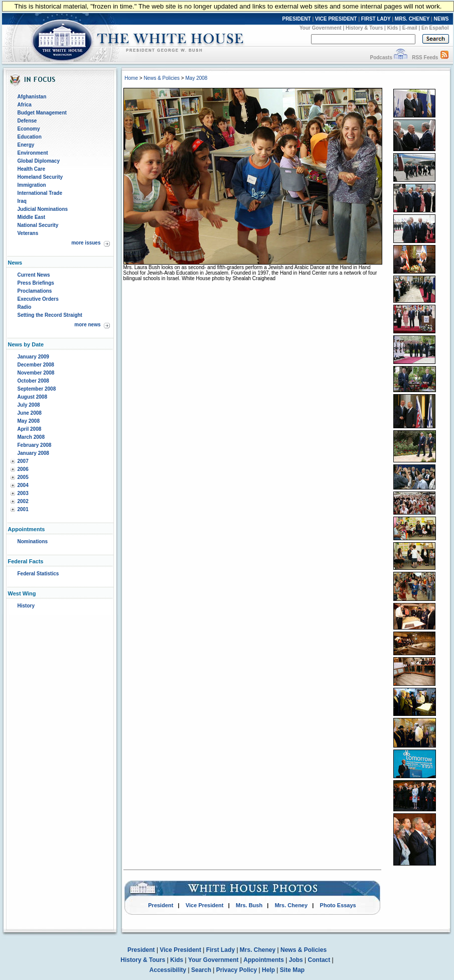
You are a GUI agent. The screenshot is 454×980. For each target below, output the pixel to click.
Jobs (296, 960)
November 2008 (36, 373)
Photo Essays (338, 905)
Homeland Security (40, 177)
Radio (25, 307)
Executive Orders (38, 299)
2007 (23, 461)
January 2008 (33, 453)
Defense (27, 121)
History (26, 606)
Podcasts (381, 57)
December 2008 (36, 365)
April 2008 (30, 429)
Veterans (28, 233)
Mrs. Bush (249, 905)
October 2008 (33, 381)
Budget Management (42, 113)
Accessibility (168, 970)
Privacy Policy (237, 970)
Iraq (22, 201)
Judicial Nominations (43, 209)
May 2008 (29, 421)
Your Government (321, 28)
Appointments (264, 960)
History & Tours (364, 28)
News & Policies (162, 78)
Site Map (292, 970)
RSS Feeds (425, 57)
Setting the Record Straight (50, 315)
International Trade (40, 193)
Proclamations (35, 291)
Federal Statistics (38, 574)
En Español (435, 28)
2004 (23, 485)
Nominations (33, 541)
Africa (25, 105)
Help (268, 970)
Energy (26, 145)
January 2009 (33, 357)
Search (201, 970)
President (161, 905)
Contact (319, 960)
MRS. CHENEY (412, 19)
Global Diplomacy (39, 161)
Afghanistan (32, 97)
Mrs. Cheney (291, 905)
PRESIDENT (296, 19)
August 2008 (32, 397)
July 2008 (29, 405)
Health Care (32, 169)
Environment (33, 153)
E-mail (410, 28)
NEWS (441, 19)
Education (30, 137)
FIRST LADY (376, 19)
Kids (393, 28)
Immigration (32, 185)
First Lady (220, 950)
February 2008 (35, 445)
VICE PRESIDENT (336, 19)
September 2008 (37, 389)
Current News (34, 275)
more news (87, 325)
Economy (29, 129)
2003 (23, 493)
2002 (23, 501)
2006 (23, 469)
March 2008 (31, 437)
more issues (86, 243)
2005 (23, 477)
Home (131, 78)
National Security (38, 225)
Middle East (32, 217)
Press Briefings (36, 283)
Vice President (205, 905)
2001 (23, 509)
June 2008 (30, 413)
